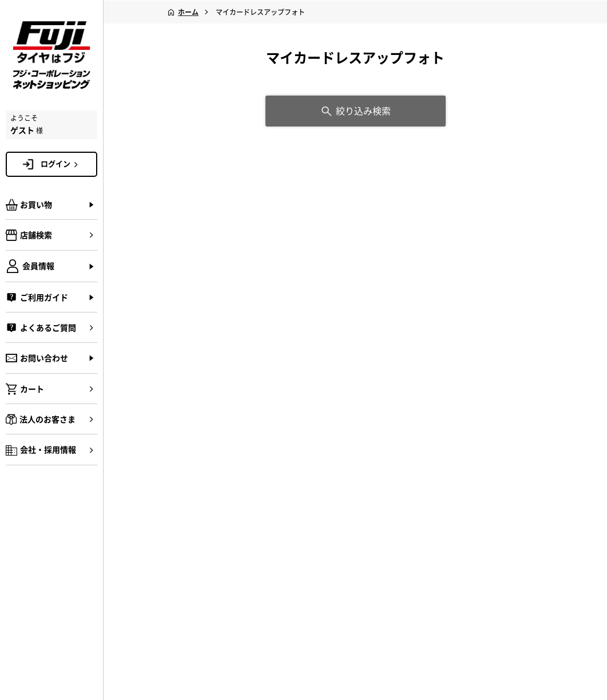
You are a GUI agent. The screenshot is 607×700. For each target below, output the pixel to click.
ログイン (61, 164)
